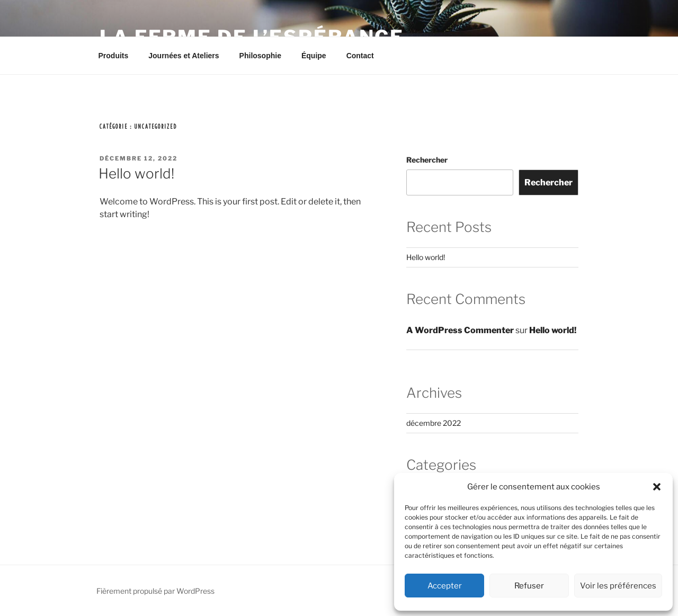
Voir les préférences (618, 586)
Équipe (314, 56)
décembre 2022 (434, 423)
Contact (360, 56)
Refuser (529, 586)
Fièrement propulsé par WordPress (155, 591)
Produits (114, 56)
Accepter (445, 586)
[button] (657, 487)
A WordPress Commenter (460, 330)
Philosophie (260, 56)
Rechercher (427, 160)
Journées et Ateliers (184, 56)
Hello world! (136, 173)
